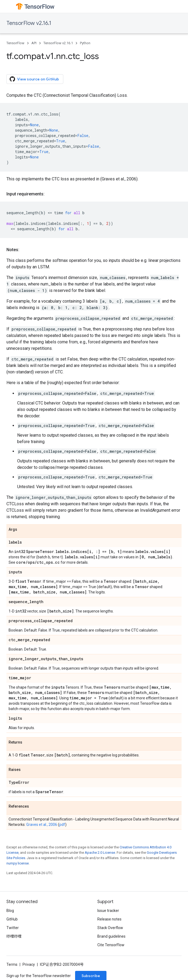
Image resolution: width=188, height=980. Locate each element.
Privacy (29, 964)
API (34, 43)
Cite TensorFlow (111, 945)
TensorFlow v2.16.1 (29, 23)
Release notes (109, 919)
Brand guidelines (111, 936)
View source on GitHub (34, 79)
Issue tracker (108, 911)
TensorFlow (15, 43)
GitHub (12, 919)
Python (85, 43)
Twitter (13, 928)
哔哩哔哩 (14, 936)
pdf (62, 825)
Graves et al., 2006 (42, 825)
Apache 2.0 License (100, 853)
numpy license (18, 863)
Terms (12, 964)
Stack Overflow (110, 928)
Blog (10, 911)
